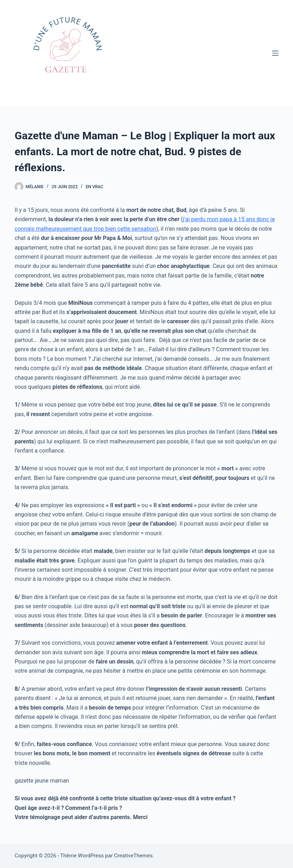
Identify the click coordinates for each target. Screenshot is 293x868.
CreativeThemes (134, 856)
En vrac (95, 187)
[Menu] (275, 53)
